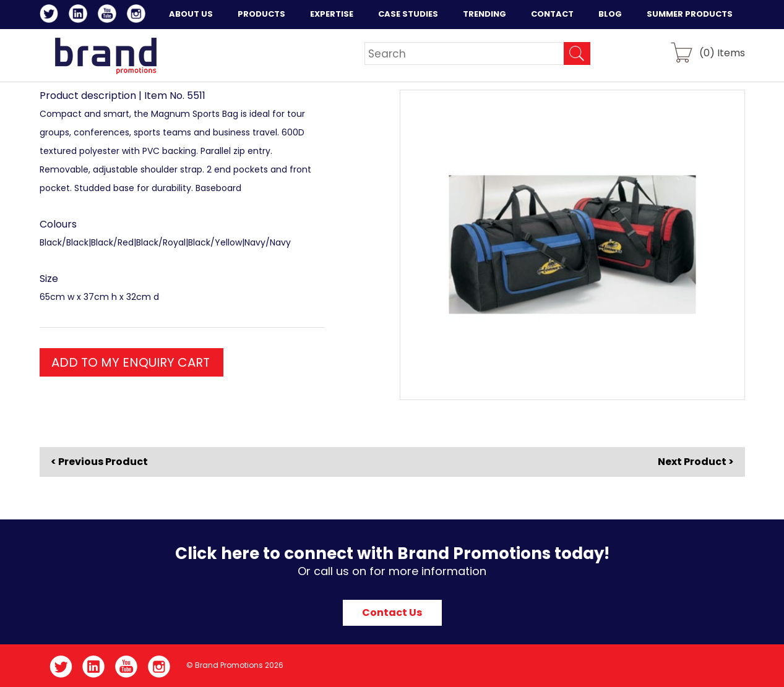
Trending (485, 14)
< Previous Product (99, 462)
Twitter (51, 15)
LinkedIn (80, 15)
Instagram (138, 15)
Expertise (332, 14)
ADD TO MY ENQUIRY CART (131, 362)
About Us (191, 14)
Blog (610, 14)
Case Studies (408, 14)
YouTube (109, 15)
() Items (722, 52)
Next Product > (696, 462)
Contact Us (392, 612)
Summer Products (690, 14)
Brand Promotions (106, 56)
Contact (552, 14)
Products (261, 14)
